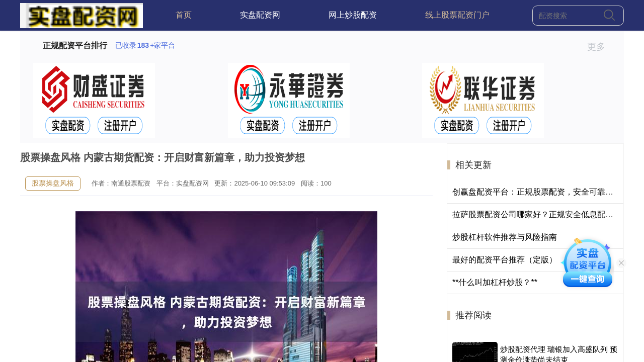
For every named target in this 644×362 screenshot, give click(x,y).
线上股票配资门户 (457, 15)
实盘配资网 (260, 15)
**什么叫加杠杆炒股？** (495, 282)
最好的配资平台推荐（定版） (505, 260)
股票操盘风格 (53, 183)
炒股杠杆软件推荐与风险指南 (505, 237)
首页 (184, 15)
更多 (600, 47)
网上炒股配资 (353, 15)
